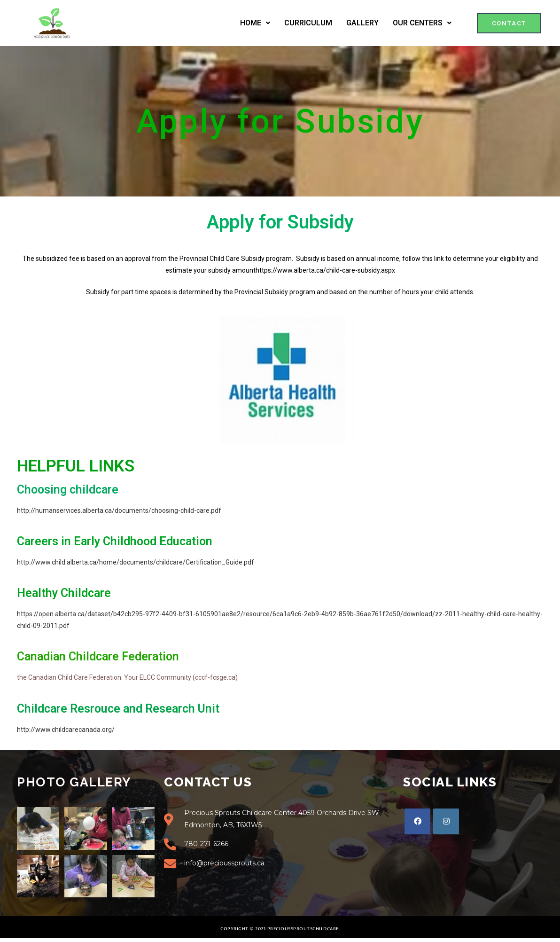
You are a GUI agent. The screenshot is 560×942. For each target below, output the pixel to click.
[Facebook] (417, 821)
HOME (255, 23)
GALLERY (362, 23)
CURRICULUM (308, 23)
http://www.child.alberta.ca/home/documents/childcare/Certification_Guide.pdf (136, 562)
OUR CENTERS (422, 23)
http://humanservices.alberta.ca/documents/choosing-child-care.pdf (119, 510)
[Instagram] (446, 821)
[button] (509, 23)
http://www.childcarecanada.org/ (66, 730)
